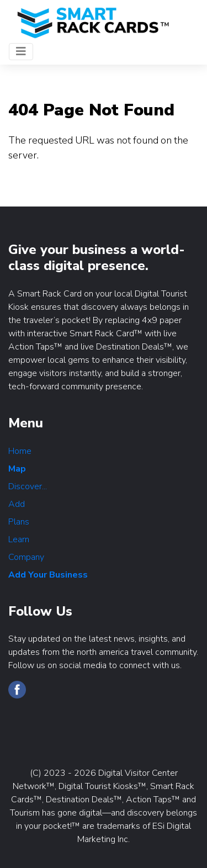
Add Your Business (48, 575)
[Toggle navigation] (21, 52)
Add (17, 504)
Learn (19, 539)
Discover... (28, 486)
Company (26, 557)
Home (20, 451)
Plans (19, 522)
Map (17, 469)
